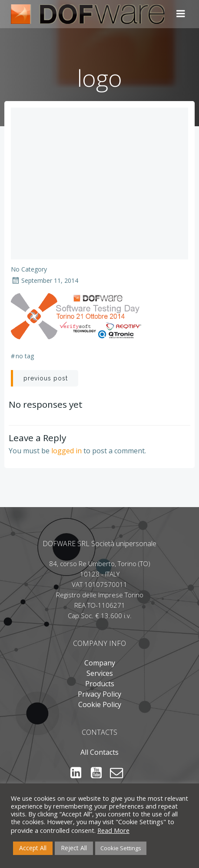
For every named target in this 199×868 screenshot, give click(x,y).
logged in (66, 451)
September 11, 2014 (45, 280)
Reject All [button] (74, 848)
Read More (113, 830)
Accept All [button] (33, 848)
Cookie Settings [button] (121, 848)
